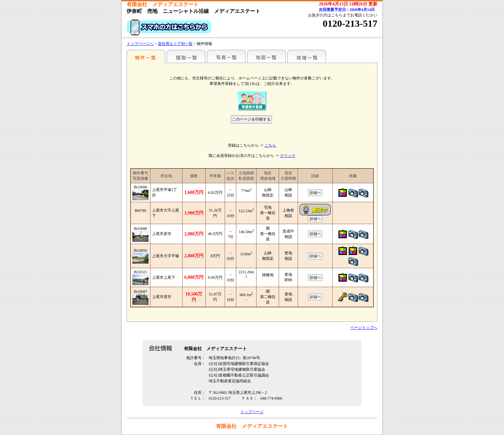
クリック (288, 156)
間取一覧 (186, 56)
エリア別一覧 (146, 56)
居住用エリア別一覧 (175, 44)
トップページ (252, 412)
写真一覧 (226, 56)
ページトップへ (364, 328)
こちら (270, 145)
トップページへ (140, 44)
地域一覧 (307, 56)
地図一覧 (266, 56)
